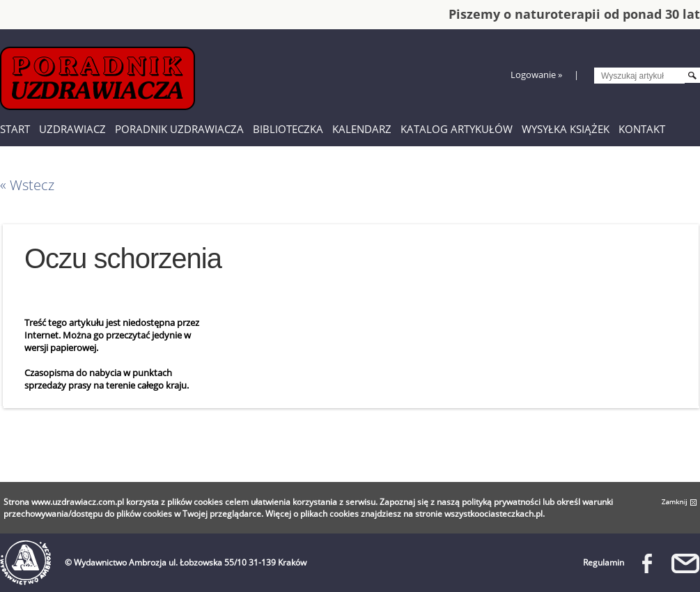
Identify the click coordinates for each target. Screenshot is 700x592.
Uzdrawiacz (72, 129)
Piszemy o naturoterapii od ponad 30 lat (574, 14)
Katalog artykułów (457, 129)
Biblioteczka (288, 129)
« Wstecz (27, 185)
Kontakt (642, 129)
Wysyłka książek (566, 129)
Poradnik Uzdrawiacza (179, 129)
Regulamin (604, 562)
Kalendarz (362, 129)
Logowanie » (536, 75)
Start (15, 129)
